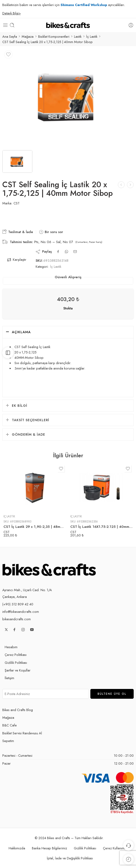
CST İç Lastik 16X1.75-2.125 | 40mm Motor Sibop (101, 527)
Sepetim (8, 741)
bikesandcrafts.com (17, 619)
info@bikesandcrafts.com (21, 612)
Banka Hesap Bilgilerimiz (49, 848)
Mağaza (28, 36)
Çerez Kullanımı (114, 848)
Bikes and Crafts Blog (18, 710)
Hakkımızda (17, 848)
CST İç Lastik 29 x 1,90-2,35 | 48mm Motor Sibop (35, 527)
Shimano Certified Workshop (84, 5)
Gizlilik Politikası (16, 663)
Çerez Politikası (16, 655)
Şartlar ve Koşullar (18, 670)
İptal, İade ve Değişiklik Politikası (70, 858)
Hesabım (11, 647)
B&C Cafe (10, 725)
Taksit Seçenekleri (31, 420)
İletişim (9, 678)
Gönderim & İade (29, 434)
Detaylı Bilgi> (12, 13)
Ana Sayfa (10, 36)
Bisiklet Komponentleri (54, 36)
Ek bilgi (20, 405)
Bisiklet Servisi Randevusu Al (22, 733)
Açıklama (21, 332)
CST (17, 203)
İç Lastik (92, 36)
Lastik (78, 36)
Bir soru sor (51, 232)
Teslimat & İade (18, 232)
